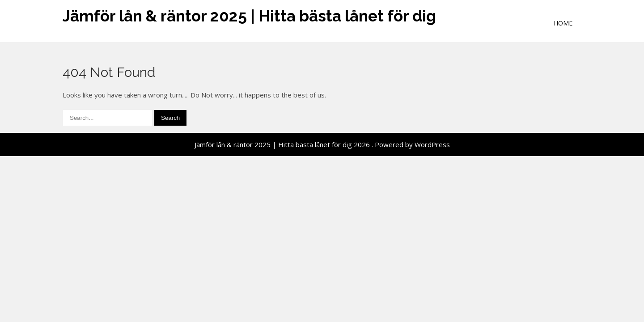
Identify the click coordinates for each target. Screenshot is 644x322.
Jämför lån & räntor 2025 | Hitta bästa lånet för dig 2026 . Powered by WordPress (322, 144)
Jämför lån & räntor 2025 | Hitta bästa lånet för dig (249, 16)
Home (563, 23)
